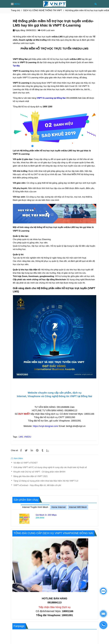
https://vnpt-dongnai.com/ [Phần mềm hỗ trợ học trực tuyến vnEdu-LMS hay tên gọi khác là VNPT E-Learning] (46, 426)
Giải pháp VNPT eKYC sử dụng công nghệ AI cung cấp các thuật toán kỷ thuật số (50, 467)
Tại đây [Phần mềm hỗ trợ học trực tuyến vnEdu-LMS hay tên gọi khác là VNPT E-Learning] (16, 66)
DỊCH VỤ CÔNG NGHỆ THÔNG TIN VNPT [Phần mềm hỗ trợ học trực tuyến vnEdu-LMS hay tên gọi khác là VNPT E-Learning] (43, 10)
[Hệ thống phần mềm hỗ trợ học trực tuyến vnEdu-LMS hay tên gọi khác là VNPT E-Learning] (55, 4)
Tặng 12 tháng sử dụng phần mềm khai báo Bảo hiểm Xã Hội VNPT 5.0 (46, 481)
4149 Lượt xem (46, 30)
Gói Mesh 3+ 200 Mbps (46, 515)
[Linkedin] (32, 450)
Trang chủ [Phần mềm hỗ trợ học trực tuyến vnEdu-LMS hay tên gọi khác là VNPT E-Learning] (16, 10)
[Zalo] (49, 450)
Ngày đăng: (19, 30)
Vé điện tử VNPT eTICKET (26, 463)
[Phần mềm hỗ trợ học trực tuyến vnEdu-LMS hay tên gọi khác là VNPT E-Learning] (51, 98)
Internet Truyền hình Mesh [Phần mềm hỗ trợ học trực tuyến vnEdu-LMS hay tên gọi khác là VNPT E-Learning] (35, 507)
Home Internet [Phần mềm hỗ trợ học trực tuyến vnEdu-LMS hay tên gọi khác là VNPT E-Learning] (59, 507)
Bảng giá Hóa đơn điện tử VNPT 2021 (31, 476)
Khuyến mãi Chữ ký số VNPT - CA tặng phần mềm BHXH (39, 472)
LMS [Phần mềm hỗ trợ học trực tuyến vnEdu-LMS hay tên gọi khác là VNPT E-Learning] (21, 437)
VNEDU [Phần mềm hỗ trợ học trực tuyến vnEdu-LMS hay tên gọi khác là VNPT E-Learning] (28, 437)
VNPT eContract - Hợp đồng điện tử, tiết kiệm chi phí (37, 485)
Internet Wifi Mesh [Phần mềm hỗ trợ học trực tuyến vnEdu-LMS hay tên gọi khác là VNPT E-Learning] (78, 507)
